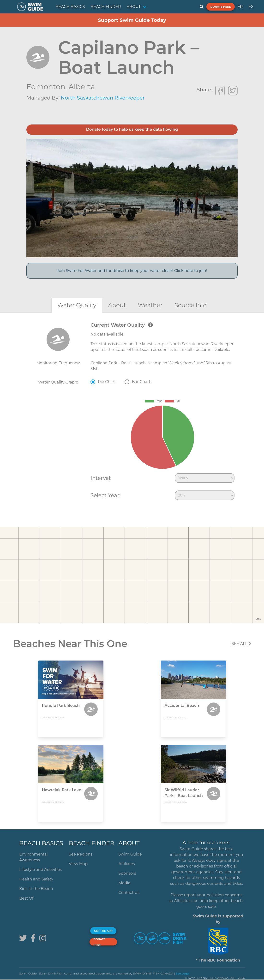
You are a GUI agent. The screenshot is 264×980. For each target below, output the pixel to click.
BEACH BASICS (70, 7)
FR (240, 7)
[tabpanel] (132, 412)
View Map (78, 864)
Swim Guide (130, 854)
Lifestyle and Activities (40, 870)
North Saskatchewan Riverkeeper (103, 98)
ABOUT (134, 7)
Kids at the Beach (36, 889)
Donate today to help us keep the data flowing (132, 129)
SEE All (241, 644)
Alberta (82, 87)
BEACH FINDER (106, 7)
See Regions (81, 854)
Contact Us (129, 893)
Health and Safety (36, 879)
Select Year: (105, 495)
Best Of (26, 898)
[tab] (77, 305)
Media (125, 883)
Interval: (101, 478)
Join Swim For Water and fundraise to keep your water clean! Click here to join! (132, 271)
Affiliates (127, 864)
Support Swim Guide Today (132, 20)
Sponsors (127, 873)
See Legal (183, 973)
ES (251, 7)
